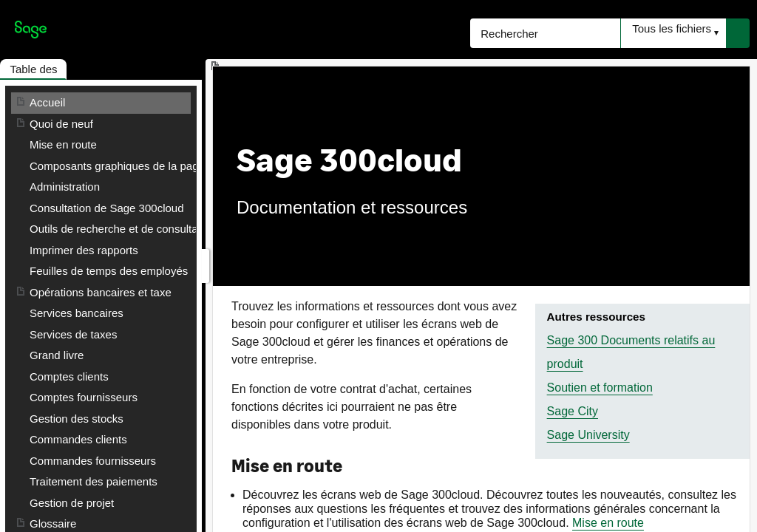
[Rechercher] (545, 33)
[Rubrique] (481, 299)
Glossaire (53, 334)
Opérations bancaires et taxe (101, 292)
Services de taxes (73, 313)
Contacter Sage (68, 355)
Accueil (47, 102)
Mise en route (63, 144)
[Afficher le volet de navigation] (206, 266)
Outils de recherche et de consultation (123, 229)
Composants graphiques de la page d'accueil (140, 166)
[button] (673, 33)
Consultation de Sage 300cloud (107, 208)
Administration (65, 187)
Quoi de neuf (61, 124)
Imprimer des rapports (84, 250)
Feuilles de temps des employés (109, 271)
